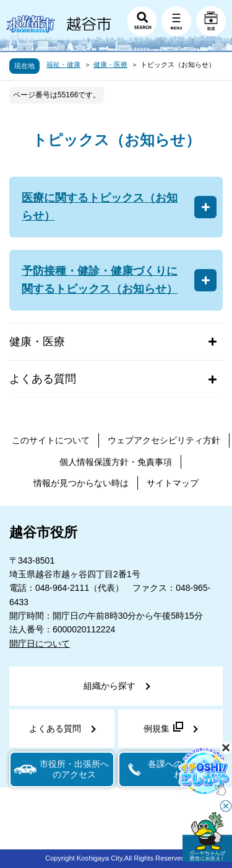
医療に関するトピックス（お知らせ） (100, 207)
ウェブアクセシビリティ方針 (164, 440)
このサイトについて (51, 440)
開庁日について (40, 644)
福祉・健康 (63, 64)
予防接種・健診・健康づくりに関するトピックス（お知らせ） (100, 280)
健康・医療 (110, 64)
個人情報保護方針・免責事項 (116, 462)
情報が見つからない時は (81, 483)
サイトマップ (173, 483)
